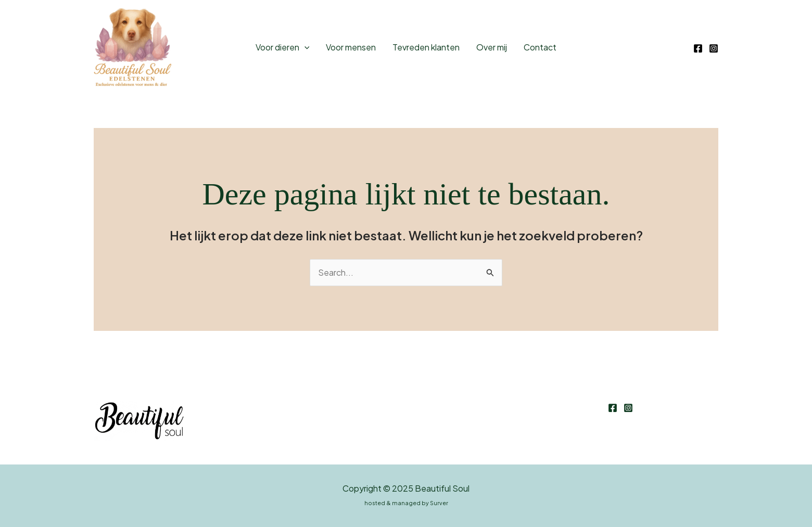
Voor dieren (283, 47)
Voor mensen (351, 47)
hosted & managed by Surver (406, 503)
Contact (540, 47)
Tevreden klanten (426, 47)
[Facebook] (698, 48)
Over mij (492, 47)
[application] (304, 47)
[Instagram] (714, 48)
